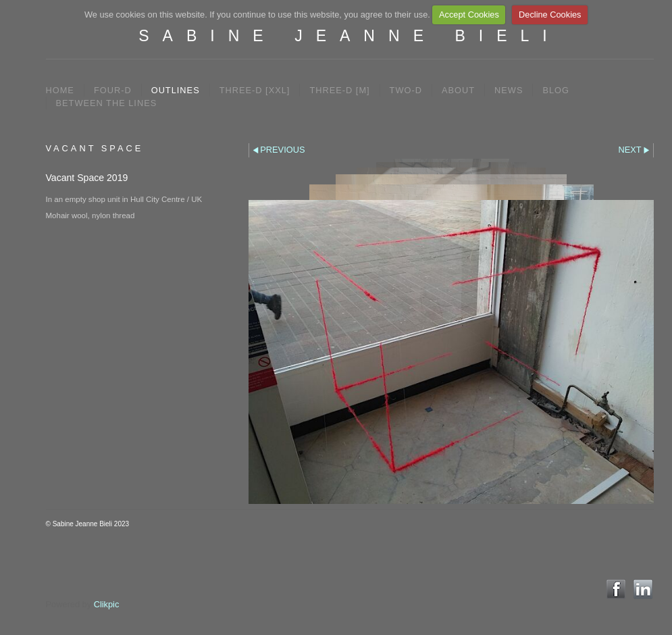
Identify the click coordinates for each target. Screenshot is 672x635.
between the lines (107, 103)
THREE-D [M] (339, 90)
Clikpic (107, 604)
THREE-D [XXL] (255, 90)
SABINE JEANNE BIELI (349, 36)
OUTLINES (176, 90)
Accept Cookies (469, 15)
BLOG (556, 90)
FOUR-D (113, 90)
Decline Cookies (550, 15)
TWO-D (406, 90)
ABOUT (458, 90)
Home (60, 90)
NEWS (509, 90)
